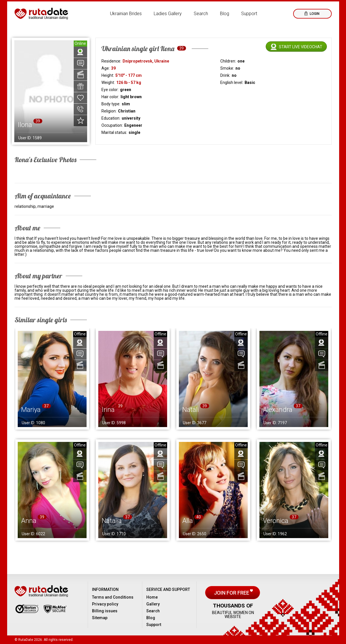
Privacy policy (105, 604)
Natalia (112, 521)
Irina (108, 410)
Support (249, 14)
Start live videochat (301, 47)
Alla (188, 521)
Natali (191, 410)
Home (152, 597)
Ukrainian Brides (126, 14)
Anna (29, 521)
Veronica (276, 521)
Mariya (31, 410)
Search (201, 14)
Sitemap (100, 618)
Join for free (232, 593)
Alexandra (278, 410)
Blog (225, 14)
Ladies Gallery (168, 14)
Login (314, 14)
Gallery (153, 604)
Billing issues (105, 611)
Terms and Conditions (113, 597)
